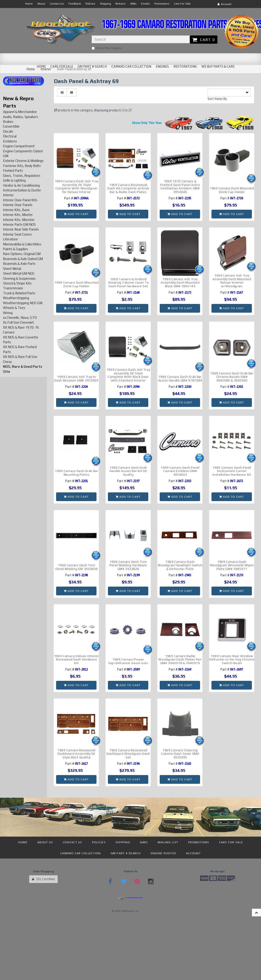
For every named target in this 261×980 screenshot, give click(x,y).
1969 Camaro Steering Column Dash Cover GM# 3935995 (180, 754)
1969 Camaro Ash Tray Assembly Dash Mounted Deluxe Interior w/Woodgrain (232, 281)
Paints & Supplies (15, 249)
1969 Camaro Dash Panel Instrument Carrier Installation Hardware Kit (232, 471)
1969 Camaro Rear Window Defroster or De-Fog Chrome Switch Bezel (232, 659)
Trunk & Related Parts (19, 293)
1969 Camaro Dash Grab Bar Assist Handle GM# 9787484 (180, 378)
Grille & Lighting (14, 180)
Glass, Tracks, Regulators (22, 176)
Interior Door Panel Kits (20, 200)
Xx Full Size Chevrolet (18, 322)
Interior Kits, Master (18, 215)
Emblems (10, 141)
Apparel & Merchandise (20, 112)
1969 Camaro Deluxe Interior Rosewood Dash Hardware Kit (77, 659)
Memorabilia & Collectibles (22, 244)
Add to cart (76, 214)
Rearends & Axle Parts (19, 264)
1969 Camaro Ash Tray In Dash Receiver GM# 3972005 (77, 378)
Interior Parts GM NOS (19, 224)
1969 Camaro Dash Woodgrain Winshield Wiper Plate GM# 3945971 (232, 565)
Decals (8, 131)
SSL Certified (43, 879)
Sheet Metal (12, 269)
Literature (10, 239)
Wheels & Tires (14, 308)
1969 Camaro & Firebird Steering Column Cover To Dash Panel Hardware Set (128, 283)
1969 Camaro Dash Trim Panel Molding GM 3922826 (77, 567)
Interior (8, 195)
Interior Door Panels (18, 205)
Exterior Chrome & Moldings (23, 161)
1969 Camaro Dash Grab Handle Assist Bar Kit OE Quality (128, 471)
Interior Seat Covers (17, 234)
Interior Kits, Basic (16, 210)
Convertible (11, 126)
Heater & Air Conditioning (21, 185)
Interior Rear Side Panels (21, 229)
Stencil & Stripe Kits (17, 283)
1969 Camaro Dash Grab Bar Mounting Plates (77, 473)
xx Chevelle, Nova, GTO (20, 318)
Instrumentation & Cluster (22, 190)
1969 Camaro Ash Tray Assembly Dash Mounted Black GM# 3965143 (180, 283)
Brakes (8, 122)
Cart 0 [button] (204, 40)
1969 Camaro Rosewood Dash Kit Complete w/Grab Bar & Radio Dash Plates (128, 188)
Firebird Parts (13, 170)
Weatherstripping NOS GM (23, 303)
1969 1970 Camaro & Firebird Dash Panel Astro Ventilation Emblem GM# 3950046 (180, 186)
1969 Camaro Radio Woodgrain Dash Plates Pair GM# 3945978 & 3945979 (180, 659)
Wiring (8, 313)
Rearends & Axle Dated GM (23, 259)
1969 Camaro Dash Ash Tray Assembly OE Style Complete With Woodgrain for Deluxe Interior (77, 186)
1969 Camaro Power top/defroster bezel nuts (128, 661)
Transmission (13, 288)
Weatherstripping (16, 298)
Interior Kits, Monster (19, 220)
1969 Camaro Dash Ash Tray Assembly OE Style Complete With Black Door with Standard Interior (128, 375)
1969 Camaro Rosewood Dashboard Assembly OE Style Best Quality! (77, 754)
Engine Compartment (19, 146)
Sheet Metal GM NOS (19, 273)
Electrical (10, 136)
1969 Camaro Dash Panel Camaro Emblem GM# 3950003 (180, 471)
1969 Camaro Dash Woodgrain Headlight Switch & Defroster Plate (180, 565)
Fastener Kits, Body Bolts (22, 166)
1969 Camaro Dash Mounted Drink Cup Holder (232, 190)
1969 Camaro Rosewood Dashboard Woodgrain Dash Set (128, 754)
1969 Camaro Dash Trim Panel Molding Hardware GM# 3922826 (128, 565)
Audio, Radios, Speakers (21, 117)
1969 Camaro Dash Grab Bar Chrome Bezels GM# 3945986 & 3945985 (232, 377)
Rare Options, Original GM (22, 254)
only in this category (107, 48)
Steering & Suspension (19, 278)
